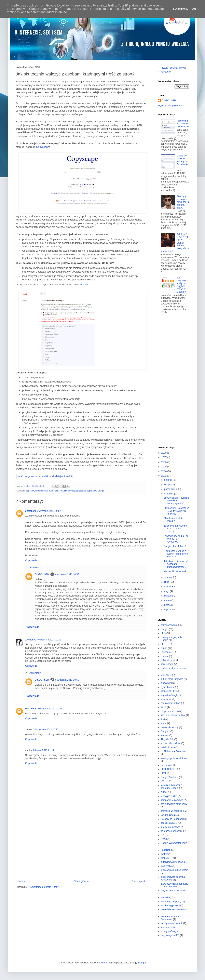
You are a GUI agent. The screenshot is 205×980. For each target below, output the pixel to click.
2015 (164, 467)
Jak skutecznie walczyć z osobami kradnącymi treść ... (176, 564)
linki (163, 719)
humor (164, 792)
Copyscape (43, 147)
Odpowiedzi (35, 568)
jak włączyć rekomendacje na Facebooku (174, 885)
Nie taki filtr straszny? (175, 571)
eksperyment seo (170, 711)
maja (167, 591)
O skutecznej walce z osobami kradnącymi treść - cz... (176, 554)
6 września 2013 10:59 (67, 680)
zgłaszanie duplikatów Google (90, 491)
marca (168, 600)
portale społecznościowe (174, 668)
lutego (168, 605)
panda (164, 648)
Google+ (165, 731)
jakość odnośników (171, 743)
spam (164, 723)
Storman (104, 963)
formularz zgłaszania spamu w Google (171, 786)
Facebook (166, 72)
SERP (164, 644)
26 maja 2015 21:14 (44, 750)
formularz (83, 284)
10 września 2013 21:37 (50, 709)
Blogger (142, 963)
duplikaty (30, 491)
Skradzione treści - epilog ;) (173, 520)
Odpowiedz (31, 560)
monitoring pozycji (170, 906)
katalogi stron (168, 747)
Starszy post (138, 881)
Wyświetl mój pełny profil (171, 106)
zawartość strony (170, 727)
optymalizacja (168, 660)
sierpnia (169, 577)
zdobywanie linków (171, 703)
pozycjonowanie (169, 625)
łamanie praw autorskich (47, 491)
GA (162, 835)
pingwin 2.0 (167, 683)
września (169, 494)
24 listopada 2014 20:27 (46, 730)
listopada (169, 485)
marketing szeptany (171, 902)
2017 (164, 457)
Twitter (164, 854)
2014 (164, 471)
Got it (195, 9)
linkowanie (166, 699)
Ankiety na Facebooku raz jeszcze (183, 124)
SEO (163, 633)
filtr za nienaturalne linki (173, 715)
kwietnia (169, 596)
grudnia (168, 480)
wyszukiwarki (168, 687)
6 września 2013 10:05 (49, 640)
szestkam (31, 511)
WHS (163, 707)
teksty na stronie (169, 927)
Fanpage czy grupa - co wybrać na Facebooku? (176, 539)
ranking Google (169, 815)
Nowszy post (23, 881)
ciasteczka (166, 866)
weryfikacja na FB (170, 935)
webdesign (166, 765)
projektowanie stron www (174, 804)
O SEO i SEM (42, 574)
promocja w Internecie (172, 811)
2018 (164, 453)
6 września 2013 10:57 (67, 574)
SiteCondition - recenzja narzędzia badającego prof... (176, 501)
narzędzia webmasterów (173, 909)
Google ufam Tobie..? (175, 546)
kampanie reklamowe (172, 800)
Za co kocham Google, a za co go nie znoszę (176, 529)
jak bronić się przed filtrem (174, 870)
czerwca (169, 586)
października (171, 489)
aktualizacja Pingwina (172, 679)
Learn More (181, 9)
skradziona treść (67, 491)
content (164, 656)
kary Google (167, 664)
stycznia (169, 610)
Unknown (31, 709)
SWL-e (164, 781)
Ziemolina (31, 640)
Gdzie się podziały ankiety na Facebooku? (183, 161)
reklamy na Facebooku (173, 819)
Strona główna (81, 881)
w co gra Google (169, 931)
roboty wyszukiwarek (172, 923)
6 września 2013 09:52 (49, 511)
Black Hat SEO (169, 769)
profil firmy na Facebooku (174, 751)
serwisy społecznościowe (174, 758)
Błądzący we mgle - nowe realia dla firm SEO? (183, 202)
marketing (166, 897)
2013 (164, 476)
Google (164, 629)
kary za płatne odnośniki (173, 891)
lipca (167, 582)
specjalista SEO (169, 823)
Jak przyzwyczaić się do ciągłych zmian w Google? (183, 285)
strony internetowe (170, 827)
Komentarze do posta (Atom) (44, 887)
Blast (163, 773)
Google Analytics (169, 777)
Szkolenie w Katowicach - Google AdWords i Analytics (176, 511)
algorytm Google (169, 695)
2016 (164, 462)
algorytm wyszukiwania (173, 862)
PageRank (166, 850)
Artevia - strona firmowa (173, 68)
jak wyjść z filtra (169, 796)
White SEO (166, 858)
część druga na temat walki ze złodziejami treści (44, 476)
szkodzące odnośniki (172, 831)
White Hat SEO (169, 691)
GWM (164, 839)
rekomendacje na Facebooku (170, 918)
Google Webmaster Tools (174, 843)
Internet (165, 735)
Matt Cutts (166, 675)
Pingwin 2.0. (167, 739)
